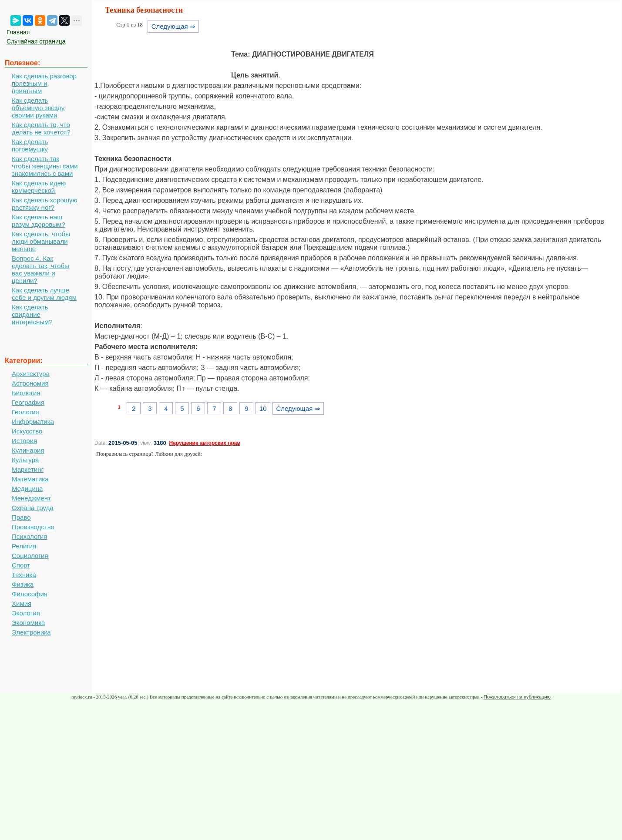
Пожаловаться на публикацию (517, 697)
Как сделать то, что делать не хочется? (41, 128)
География (28, 402)
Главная (18, 32)
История (24, 441)
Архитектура (31, 374)
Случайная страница (36, 41)
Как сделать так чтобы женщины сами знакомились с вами (45, 166)
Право (21, 517)
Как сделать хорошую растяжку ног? (45, 204)
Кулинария (28, 450)
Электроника (31, 632)
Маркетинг (28, 469)
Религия (24, 546)
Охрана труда (33, 508)
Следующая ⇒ (173, 26)
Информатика (33, 422)
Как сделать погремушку (30, 145)
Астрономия (30, 383)
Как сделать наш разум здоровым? (39, 221)
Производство (33, 527)
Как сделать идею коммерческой (39, 187)
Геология (25, 412)
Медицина (27, 489)
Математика (30, 479)
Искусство (27, 431)
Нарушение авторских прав (204, 443)
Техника (24, 575)
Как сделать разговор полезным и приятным (44, 83)
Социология (30, 556)
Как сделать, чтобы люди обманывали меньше (41, 241)
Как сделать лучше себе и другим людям (44, 294)
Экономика (28, 623)
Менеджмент (31, 498)
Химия (22, 603)
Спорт (21, 565)
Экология (26, 613)
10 (263, 408)
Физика (23, 584)
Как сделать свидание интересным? (32, 314)
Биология (26, 393)
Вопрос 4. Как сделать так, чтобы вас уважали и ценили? (40, 269)
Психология (29, 536)
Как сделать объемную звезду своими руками (38, 108)
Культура (25, 460)
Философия (30, 594)
